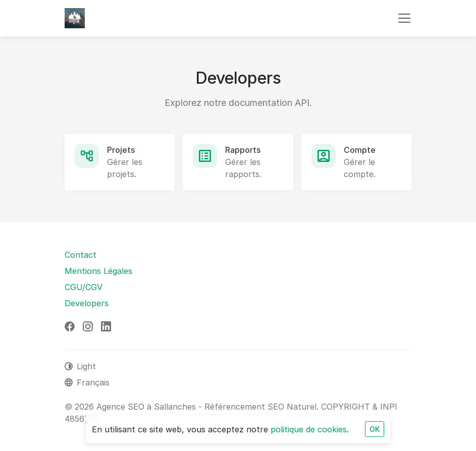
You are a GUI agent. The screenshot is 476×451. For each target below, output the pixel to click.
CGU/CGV (84, 287)
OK (375, 429)
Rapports (243, 150)
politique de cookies (309, 429)
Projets (121, 150)
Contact (81, 255)
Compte (360, 150)
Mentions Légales (98, 271)
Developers (87, 303)
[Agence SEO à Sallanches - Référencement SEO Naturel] (75, 18)
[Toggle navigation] (404, 18)
